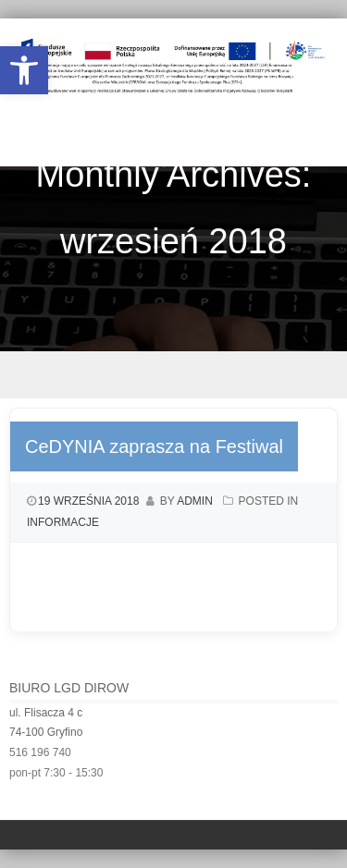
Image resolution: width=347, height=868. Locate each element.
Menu (173, 375)
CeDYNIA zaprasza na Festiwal (154, 446)
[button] (24, 70)
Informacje (63, 522)
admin (195, 501)
